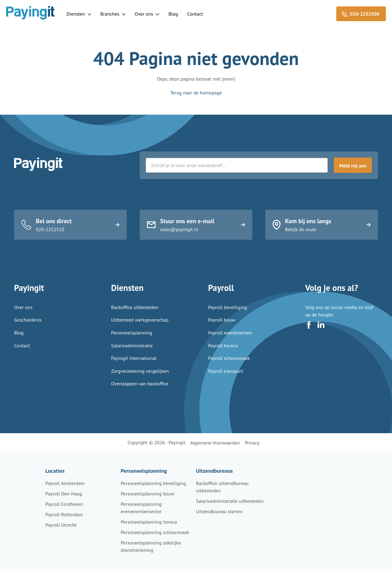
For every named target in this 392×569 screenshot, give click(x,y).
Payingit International (134, 366)
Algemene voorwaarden (215, 443)
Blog (173, 14)
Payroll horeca (223, 353)
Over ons (144, 14)
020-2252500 (365, 14)
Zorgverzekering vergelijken (140, 379)
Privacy (252, 443)
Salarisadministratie (132, 353)
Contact (195, 14)
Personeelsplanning (132, 341)
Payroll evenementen (230, 341)
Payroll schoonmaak (229, 366)
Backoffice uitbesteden (135, 315)
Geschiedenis (28, 328)
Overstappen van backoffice (140, 392)
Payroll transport (226, 379)
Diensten (76, 14)
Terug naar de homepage (196, 93)
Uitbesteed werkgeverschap (140, 328)
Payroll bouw (222, 328)
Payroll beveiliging (228, 315)
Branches (110, 14)
